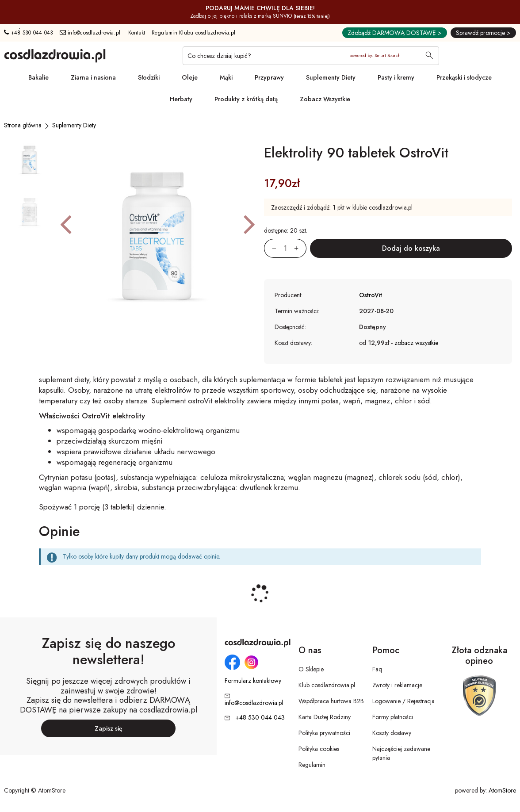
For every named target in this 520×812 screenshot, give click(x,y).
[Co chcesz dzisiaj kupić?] (311, 56)
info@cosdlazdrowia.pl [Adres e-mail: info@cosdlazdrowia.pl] (90, 33)
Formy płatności (393, 717)
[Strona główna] (23, 125)
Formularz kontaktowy (253, 681)
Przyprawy (269, 77)
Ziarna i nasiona (93, 77)
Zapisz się (109, 728)
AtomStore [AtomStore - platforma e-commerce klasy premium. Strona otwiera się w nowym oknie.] (502, 790)
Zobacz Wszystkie (325, 99)
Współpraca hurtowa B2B (331, 701)
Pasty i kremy (396, 77)
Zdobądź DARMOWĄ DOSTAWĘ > (395, 33)
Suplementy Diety (331, 77)
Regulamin (312, 765)
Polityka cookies (319, 749)
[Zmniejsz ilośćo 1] (270, 248)
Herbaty (181, 99)
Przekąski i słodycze (464, 77)
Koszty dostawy (392, 733)
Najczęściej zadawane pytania (401, 753)
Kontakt (137, 33)
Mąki (226, 77)
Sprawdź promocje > (483, 33)
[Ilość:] (285, 248)
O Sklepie (311, 669)
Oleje (190, 77)
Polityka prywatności (324, 733)
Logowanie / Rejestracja (403, 701)
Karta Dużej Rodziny (325, 717)
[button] (66, 224)
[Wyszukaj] (429, 56)
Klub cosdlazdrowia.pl (327, 685)
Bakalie (38, 77)
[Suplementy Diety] (74, 125)
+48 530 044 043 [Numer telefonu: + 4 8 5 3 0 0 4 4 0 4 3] (29, 33)
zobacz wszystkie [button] (416, 343)
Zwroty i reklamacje (397, 685)
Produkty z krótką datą (246, 99)
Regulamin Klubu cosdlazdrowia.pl (194, 33)
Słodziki (149, 77)
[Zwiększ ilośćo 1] (300, 248)
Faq (377, 669)
